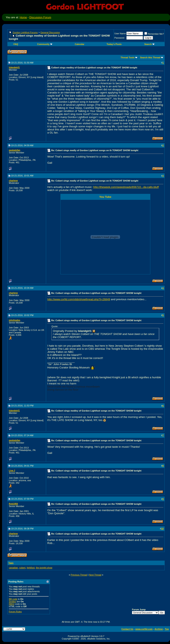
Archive (159, 629)
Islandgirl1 (14, 67)
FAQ (16, 44)
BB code (13, 599)
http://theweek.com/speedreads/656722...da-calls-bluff (126, 187)
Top (167, 629)
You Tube (105, 197)
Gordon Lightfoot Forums (25, 32)
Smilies (12, 601)
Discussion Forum (40, 17)
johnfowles (15, 320)
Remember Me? (154, 34)
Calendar (80, 44)
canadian (13, 568)
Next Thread (95, 575)
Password (119, 38)
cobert (22, 568)
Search (149, 44)
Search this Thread (150, 57)
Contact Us (127, 629)
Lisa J (12, 470)
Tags (11, 563)
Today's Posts (114, 44)
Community (45, 44)
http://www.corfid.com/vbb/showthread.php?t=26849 (79, 299)
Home (23, 17)
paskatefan (15, 150)
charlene (13, 181)
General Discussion (50, 32)
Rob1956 (13, 504)
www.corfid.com (144, 629)
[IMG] (12, 604)
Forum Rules (15, 612)
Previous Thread (79, 575)
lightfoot (31, 568)
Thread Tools (128, 57)
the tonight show (44, 568)
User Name (120, 33)
